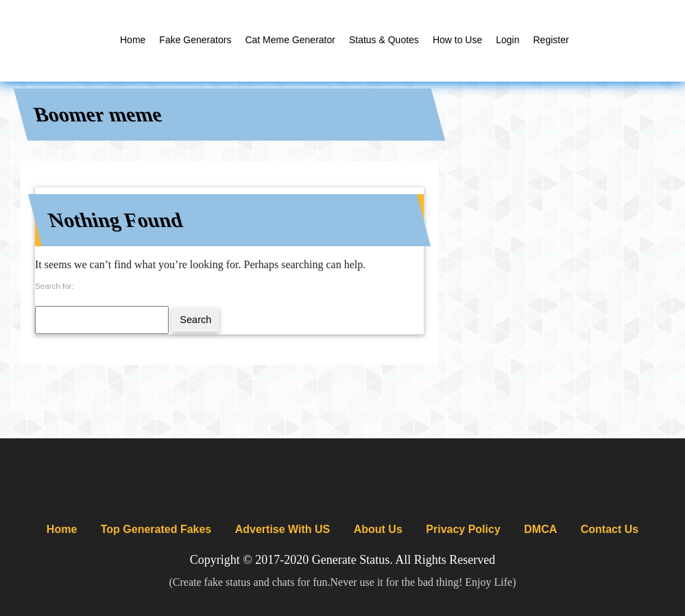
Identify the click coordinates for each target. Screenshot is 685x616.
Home (133, 40)
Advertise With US (283, 529)
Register (551, 40)
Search (195, 320)
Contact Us (610, 529)
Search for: (55, 286)
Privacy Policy (463, 529)
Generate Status (351, 560)
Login (507, 40)
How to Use (457, 40)
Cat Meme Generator (290, 40)
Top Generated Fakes (156, 529)
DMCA (540, 529)
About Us (378, 529)
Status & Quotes (384, 40)
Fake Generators (195, 40)
